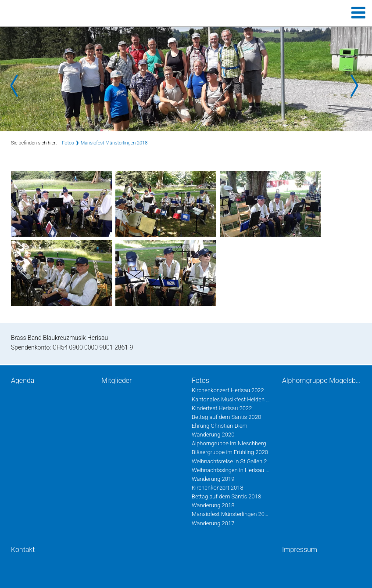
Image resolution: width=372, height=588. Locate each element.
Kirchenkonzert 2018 (218, 488)
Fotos (68, 143)
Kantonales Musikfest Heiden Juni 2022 (231, 399)
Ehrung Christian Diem (220, 426)
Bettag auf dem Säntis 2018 (226, 496)
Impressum (300, 550)
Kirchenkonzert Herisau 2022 (228, 390)
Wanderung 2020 (213, 435)
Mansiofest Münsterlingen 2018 (114, 143)
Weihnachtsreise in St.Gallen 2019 (231, 461)
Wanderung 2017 (213, 523)
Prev (18, 86)
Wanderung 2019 (213, 479)
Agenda (23, 381)
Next (354, 86)
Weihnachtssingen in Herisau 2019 (231, 470)
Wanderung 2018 (213, 505)
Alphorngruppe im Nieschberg (229, 443)
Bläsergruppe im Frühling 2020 (230, 452)
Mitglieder (116, 381)
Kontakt (23, 550)
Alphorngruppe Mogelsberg (322, 381)
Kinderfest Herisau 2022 (222, 408)
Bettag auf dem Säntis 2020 (226, 417)
